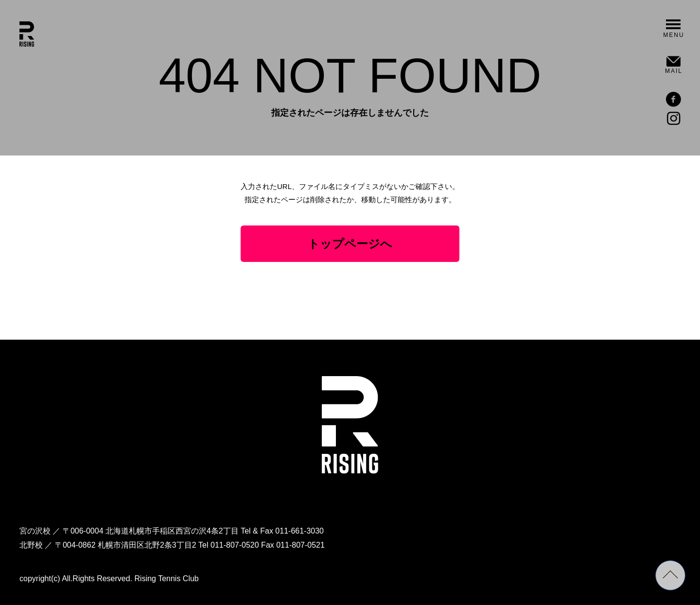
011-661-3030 (299, 531)
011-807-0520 (235, 545)
